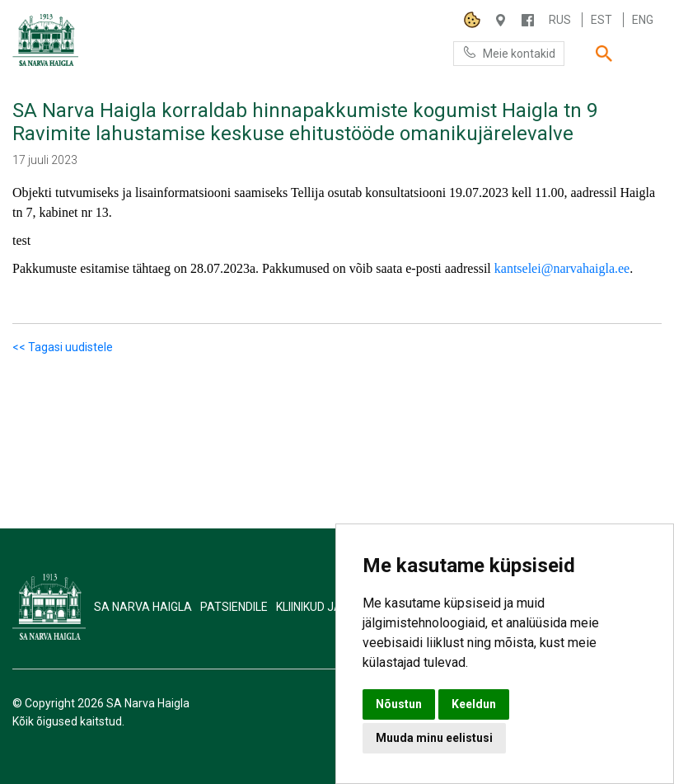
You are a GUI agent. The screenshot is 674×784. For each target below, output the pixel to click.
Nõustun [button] (399, 704)
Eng (643, 20)
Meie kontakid (509, 52)
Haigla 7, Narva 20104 (501, 20)
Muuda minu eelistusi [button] (434, 738)
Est (601, 20)
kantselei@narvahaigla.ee (562, 268)
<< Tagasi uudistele (63, 347)
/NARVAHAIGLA (528, 20)
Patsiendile (234, 607)
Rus (560, 20)
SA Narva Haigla (143, 607)
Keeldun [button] (474, 704)
